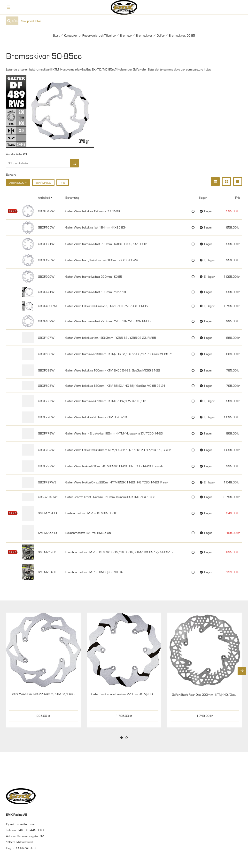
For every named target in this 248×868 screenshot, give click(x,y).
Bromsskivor (144, 35)
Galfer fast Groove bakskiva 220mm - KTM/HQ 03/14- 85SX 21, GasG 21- (141, 694)
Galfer (161, 35)
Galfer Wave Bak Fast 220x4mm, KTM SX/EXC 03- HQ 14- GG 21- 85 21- (60, 694)
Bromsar (126, 35)
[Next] (242, 671)
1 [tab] (122, 738)
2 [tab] (126, 738)
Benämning (43, 183)
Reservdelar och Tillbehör (99, 35)
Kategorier (71, 35)
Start (56, 35)
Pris (62, 183)
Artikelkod (44, 197)
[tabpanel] (43, 670)
